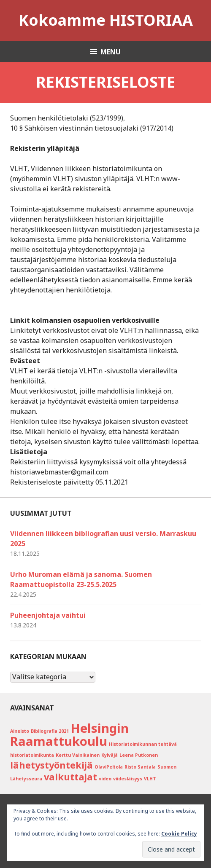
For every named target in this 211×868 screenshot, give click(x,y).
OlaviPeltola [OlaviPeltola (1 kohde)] (109, 767)
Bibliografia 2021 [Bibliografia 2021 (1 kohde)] (50, 731)
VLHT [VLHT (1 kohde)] (150, 779)
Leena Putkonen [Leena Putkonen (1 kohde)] (139, 755)
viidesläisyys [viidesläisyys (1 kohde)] (128, 779)
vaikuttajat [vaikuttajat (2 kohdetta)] (70, 777)
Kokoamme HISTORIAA (106, 20)
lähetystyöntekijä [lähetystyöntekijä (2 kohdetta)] (51, 765)
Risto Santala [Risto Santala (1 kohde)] (140, 767)
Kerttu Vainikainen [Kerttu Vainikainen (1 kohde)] (78, 755)
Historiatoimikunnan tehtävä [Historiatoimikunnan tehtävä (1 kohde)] (143, 744)
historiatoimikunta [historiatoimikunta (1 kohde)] (32, 755)
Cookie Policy (179, 834)
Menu (111, 52)
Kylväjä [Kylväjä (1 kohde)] (110, 755)
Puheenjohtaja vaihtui (48, 615)
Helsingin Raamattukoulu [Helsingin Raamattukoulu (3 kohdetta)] (69, 735)
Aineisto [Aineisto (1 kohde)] (20, 731)
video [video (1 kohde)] (105, 779)
